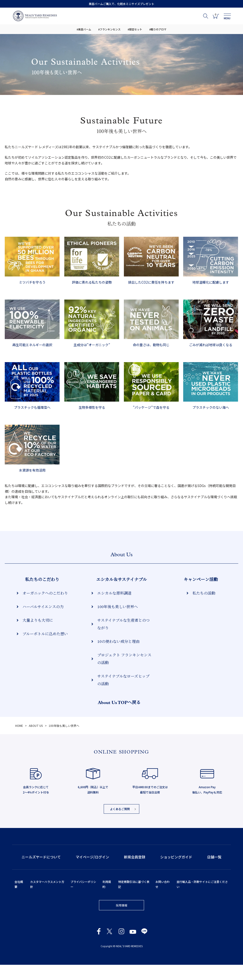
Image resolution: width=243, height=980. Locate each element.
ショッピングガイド (176, 872)
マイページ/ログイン (92, 872)
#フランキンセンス (109, 29)
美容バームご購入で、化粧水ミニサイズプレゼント (121, 4)
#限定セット (135, 29)
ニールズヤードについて (41, 872)
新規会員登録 (135, 872)
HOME (19, 741)
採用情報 (121, 920)
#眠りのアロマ (158, 29)
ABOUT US (36, 741)
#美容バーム (84, 29)
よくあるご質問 (120, 824)
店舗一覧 (214, 872)
